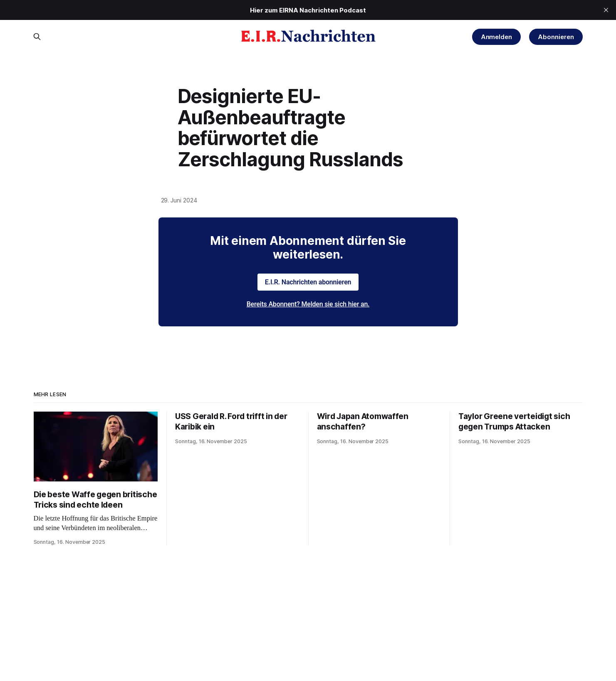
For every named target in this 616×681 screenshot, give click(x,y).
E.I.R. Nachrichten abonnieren (308, 282)
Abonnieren (556, 37)
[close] (606, 10)
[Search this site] (37, 37)
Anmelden (497, 37)
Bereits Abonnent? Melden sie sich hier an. (308, 304)
